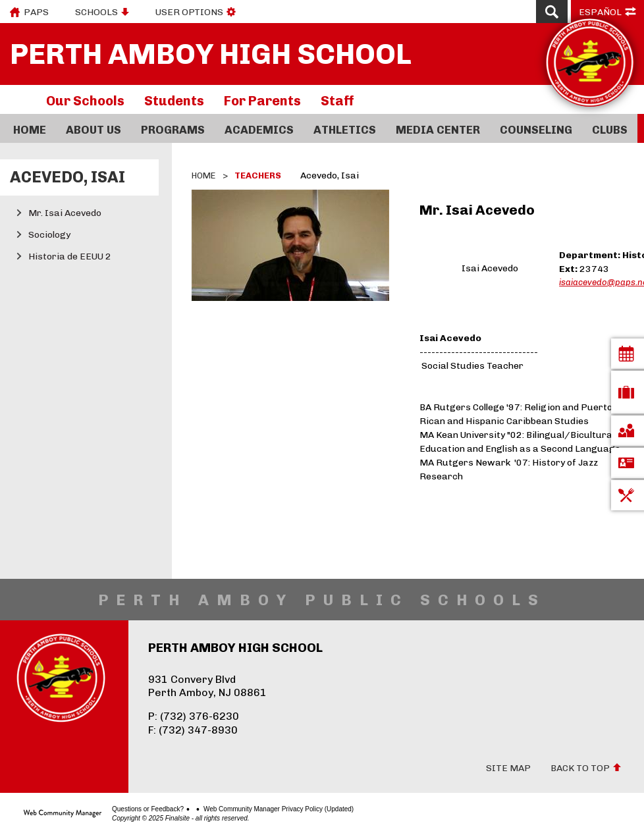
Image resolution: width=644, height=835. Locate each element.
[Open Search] (552, 12)
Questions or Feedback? (148, 809)
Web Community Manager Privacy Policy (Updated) (279, 809)
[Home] (30, 128)
